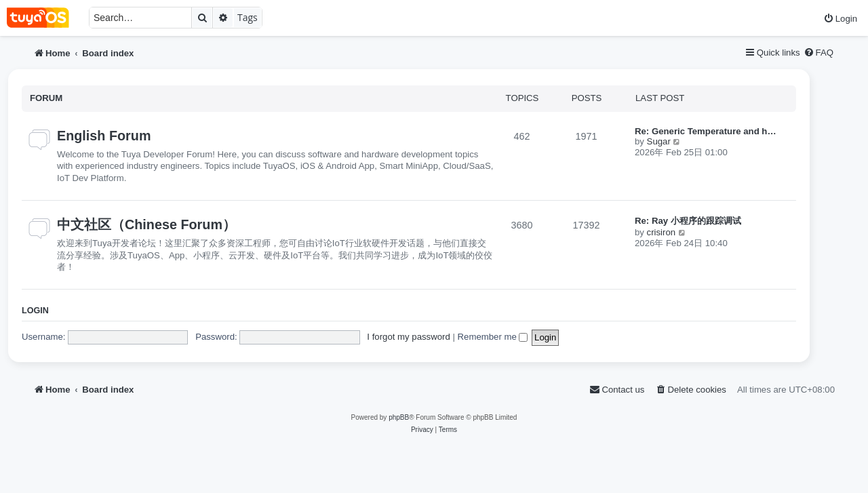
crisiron (662, 232)
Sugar (659, 141)
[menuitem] (840, 19)
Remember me (493, 337)
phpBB (399, 417)
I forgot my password (408, 337)
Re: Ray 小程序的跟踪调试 (688, 221)
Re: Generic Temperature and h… (706, 131)
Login (35, 311)
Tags (248, 17)
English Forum (104, 136)
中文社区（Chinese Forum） (146, 224)
